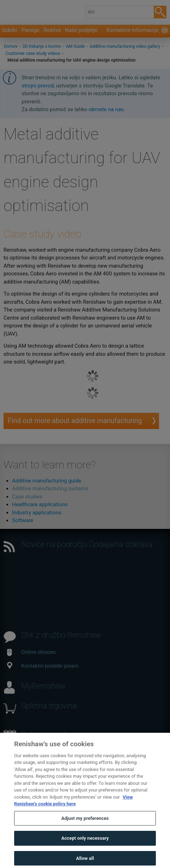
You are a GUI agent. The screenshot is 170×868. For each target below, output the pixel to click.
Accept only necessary (85, 851)
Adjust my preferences (85, 831)
